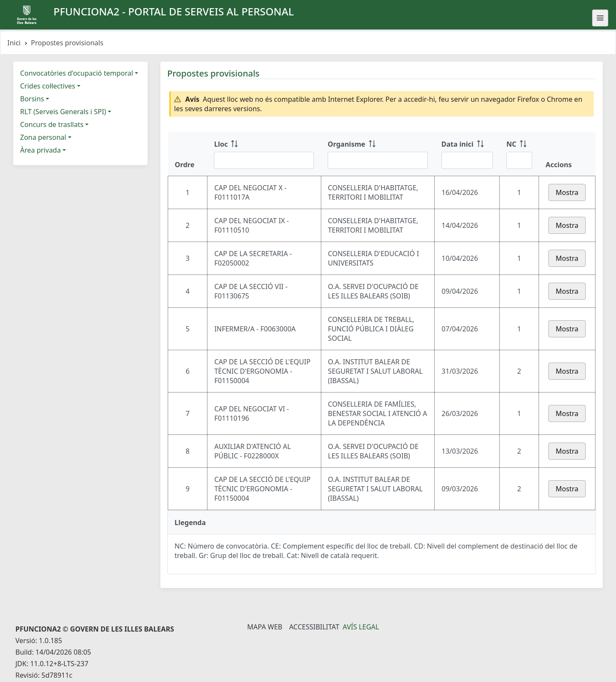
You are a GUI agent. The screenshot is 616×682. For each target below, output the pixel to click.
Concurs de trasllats (52, 124)
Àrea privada (40, 150)
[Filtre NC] (519, 160)
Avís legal (361, 627)
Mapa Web (265, 627)
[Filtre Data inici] (467, 160)
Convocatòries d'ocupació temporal (77, 73)
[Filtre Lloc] (264, 160)
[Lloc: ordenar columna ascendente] (264, 154)
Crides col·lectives (48, 86)
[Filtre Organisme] (378, 160)
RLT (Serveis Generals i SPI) (63, 112)
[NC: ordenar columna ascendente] (519, 154)
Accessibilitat (314, 627)
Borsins (32, 99)
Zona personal (43, 137)
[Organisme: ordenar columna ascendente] (378, 154)
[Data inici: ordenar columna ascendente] (467, 154)
